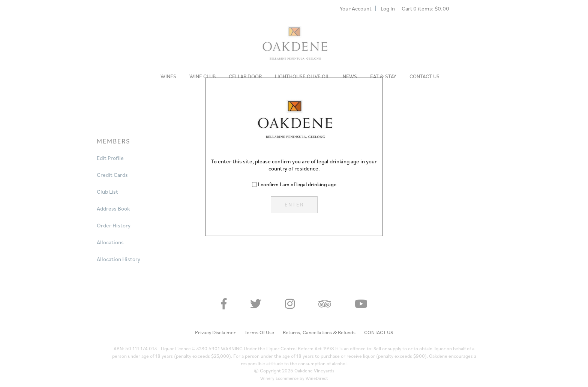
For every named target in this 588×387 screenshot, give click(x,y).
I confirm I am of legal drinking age (297, 184)
